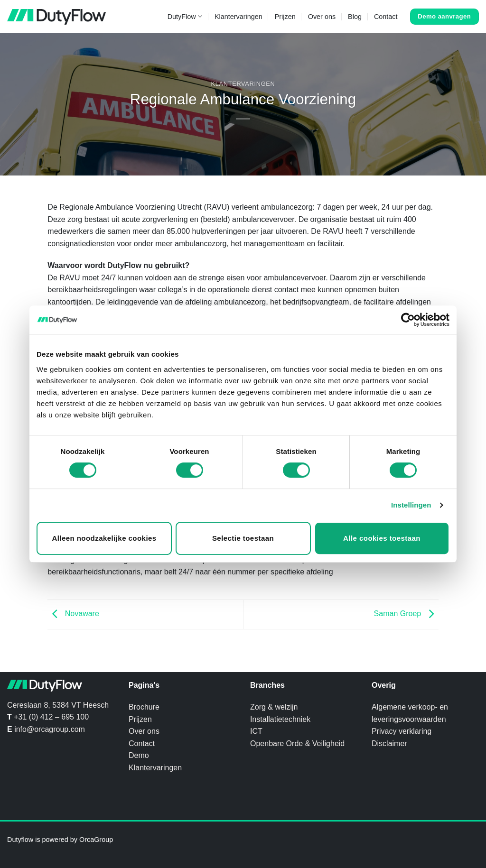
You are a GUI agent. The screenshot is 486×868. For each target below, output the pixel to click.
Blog (355, 17)
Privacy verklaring (402, 731)
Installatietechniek (280, 719)
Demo (139, 755)
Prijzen (285, 17)
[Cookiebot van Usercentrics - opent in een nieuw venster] (408, 320)
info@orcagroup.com (50, 729)
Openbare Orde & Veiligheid (297, 743)
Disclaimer (389, 743)
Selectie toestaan (243, 538)
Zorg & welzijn (274, 707)
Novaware (73, 614)
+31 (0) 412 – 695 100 (51, 717)
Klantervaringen (238, 17)
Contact (386, 17)
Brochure (144, 707)
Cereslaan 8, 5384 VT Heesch (58, 705)
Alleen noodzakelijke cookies (104, 538)
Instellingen (411, 505)
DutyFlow (185, 16)
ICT (256, 731)
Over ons (322, 17)
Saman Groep (406, 614)
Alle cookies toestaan (382, 538)
